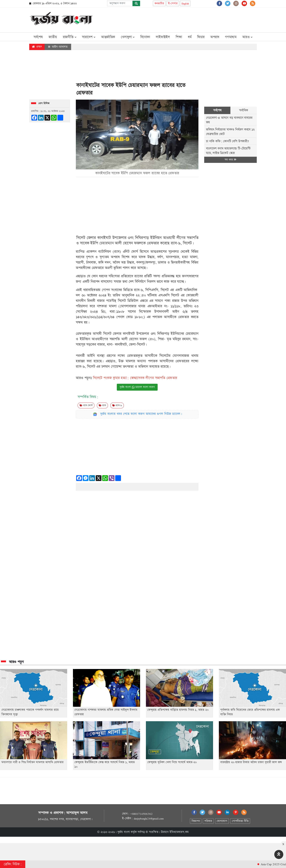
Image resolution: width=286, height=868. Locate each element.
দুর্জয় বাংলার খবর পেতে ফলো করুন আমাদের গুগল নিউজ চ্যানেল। (141, 414)
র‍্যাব (102, 405)
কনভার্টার (159, 4)
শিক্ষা (179, 37)
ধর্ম (190, 37)
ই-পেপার (173, 4)
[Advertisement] (191, 19)
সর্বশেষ (38, 37)
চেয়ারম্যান (106, 243)
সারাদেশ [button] (89, 37)
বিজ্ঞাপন (196, 821)
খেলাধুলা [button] (128, 37)
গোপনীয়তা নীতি (240, 821)
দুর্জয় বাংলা (124, 832)
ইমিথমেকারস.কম (179, 832)
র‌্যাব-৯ (117, 405)
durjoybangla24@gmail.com (149, 818)
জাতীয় (53, 37)
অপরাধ (215, 37)
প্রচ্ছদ (37, 47)
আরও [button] (247, 37)
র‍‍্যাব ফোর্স (86, 405)
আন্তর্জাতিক (108, 37)
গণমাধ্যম (231, 37)
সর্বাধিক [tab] (244, 110)
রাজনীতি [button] (70, 37)
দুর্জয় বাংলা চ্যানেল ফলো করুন (137, 387)
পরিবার (208, 821)
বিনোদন (145, 37)
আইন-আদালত (58, 47)
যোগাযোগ (222, 821)
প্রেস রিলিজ (44, 103)
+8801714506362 (141, 814)
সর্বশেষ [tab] (217, 110)
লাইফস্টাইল (163, 37)
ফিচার (201, 37)
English (185, 4)
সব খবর (230, 160)
